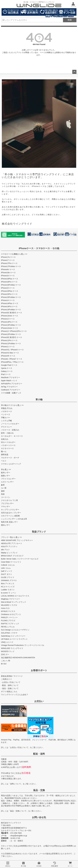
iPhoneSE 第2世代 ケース (12, 337)
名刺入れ (5, 439)
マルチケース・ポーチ (10, 458)
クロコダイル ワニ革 (9, 500)
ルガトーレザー (7, 482)
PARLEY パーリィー (9, 617)
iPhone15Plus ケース (10, 291)
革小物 (39, 400)
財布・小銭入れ (7, 433)
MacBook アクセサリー (10, 377)
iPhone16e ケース (8, 273)
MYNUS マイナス (8, 611)
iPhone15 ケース (8, 288)
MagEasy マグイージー (10, 599)
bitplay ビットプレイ (9, 553)
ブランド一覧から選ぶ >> (11, 537)
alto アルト (5, 550)
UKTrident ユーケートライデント (14, 639)
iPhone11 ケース (8, 347)
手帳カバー (6, 418)
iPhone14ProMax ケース (11, 310)
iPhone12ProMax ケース (11, 334)
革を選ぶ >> (6, 469)
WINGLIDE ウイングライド (12, 648)
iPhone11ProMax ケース (11, 343)
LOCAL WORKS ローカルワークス (15, 596)
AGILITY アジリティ (9, 546)
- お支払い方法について (11, 682)
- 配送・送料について (10, 685)
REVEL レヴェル (8, 627)
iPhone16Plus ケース (10, 279)
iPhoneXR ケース (8, 356)
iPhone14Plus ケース (10, 303)
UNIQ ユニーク (7, 642)
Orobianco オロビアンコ (11, 614)
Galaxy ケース (7, 371)
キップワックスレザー (10, 510)
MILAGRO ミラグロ (9, 605)
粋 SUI (4, 664)
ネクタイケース (7, 448)
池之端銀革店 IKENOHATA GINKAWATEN (18, 658)
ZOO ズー (5, 654)
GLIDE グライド (8, 577)
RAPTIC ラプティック (10, 624)
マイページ (18, 676)
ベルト (4, 461)
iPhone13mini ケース (10, 316)
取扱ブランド (39, 532)
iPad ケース (6, 374)
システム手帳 (6, 421)
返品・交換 (39, 790)
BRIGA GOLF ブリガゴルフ (12, 556)
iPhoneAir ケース (8, 269)
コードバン (6, 497)
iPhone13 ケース (8, 319)
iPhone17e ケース (8, 257)
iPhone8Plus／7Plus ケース (12, 362)
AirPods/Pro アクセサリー (12, 384)
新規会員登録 (6, 676)
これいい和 (6, 661)
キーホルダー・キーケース (12, 436)
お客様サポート (39, 670)
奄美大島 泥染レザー (9, 522)
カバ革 (4, 488)
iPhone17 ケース (8, 260)
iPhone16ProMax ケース (11, 285)
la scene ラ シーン (9, 593)
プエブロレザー (7, 503)
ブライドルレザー (8, 479)
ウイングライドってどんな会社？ (15, 695)
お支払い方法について (19, 747)
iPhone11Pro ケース (9, 340)
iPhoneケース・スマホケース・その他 (39, 248)
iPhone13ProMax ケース (11, 325)
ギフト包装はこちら (9, 691)
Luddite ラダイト (8, 590)
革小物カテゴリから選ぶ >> (12, 405)
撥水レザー (6, 525)
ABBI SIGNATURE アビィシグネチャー (17, 540)
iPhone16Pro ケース (9, 282)
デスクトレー (6, 427)
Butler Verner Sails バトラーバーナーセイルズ (20, 559)
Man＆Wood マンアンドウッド (14, 602)
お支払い (39, 701)
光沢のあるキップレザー (11, 513)
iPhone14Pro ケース (9, 306)
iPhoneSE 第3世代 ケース (12, 313)
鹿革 (3, 491)
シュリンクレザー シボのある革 (14, 519)
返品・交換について (18, 811)
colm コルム (6, 568)
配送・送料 (39, 754)
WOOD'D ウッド (8, 651)
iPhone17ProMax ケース (11, 266)
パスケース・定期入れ (10, 430)
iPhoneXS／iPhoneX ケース (12, 350)
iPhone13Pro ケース (9, 322)
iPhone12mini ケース (10, 328)
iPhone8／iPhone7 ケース (12, 359)
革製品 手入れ (7, 408)
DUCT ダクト (7, 574)
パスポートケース (8, 445)
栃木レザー (6, 473)
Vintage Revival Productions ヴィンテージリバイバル (23, 645)
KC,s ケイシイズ (8, 587)
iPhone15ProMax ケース (11, 297)
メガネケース (6, 411)
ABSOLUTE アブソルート (12, 543)
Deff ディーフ (7, 571)
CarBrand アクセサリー (11, 390)
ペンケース (6, 414)
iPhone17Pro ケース (9, 263)
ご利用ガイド (6, 679)
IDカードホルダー (8, 442)
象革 (3, 485)
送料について (16, 784)
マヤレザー (6, 507)
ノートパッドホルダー (10, 424)
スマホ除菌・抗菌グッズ (11, 393)
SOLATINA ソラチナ (9, 633)
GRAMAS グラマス (9, 580)
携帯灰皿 (5, 455)
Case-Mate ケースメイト (11, 562)
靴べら (4, 451)
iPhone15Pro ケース (9, 294)
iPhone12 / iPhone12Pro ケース (14, 331)
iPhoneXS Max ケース (10, 353)
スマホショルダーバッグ (11, 464)
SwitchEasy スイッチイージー (13, 636)
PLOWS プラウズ (8, 621)
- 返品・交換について (10, 688)
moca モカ (5, 608)
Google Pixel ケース (9, 365)
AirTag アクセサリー (9, 387)
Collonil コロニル (8, 565)
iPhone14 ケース (8, 300)
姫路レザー (6, 476)
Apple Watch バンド (9, 381)
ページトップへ (74, 72)
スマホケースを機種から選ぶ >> (14, 254)
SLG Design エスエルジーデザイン (15, 630)
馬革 (3, 494)
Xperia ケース (7, 368)
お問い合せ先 (39, 817)
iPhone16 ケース (8, 276)
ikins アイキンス (8, 584)
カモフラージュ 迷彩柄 (10, 516)
